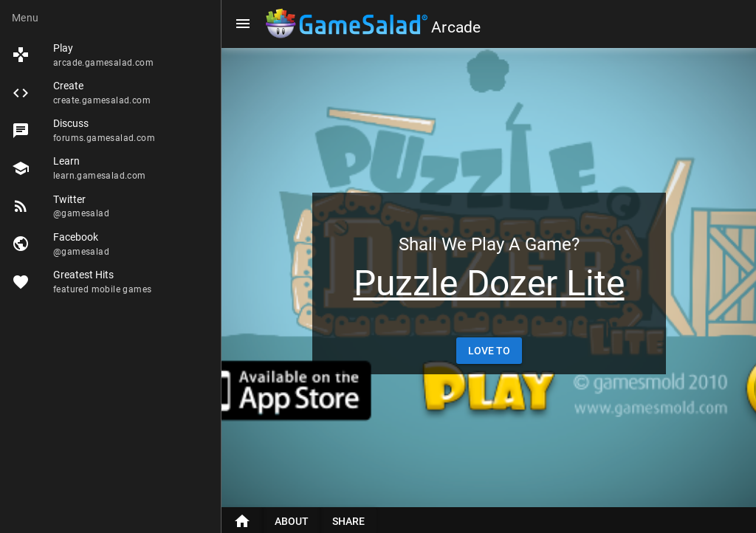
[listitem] (110, 55)
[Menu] (243, 24)
